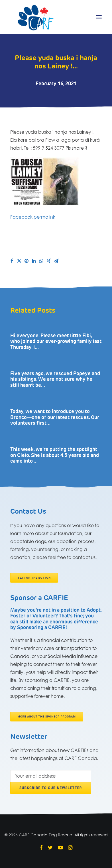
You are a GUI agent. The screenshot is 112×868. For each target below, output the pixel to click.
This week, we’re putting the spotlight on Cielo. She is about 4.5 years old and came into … (55, 456)
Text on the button (34, 578)
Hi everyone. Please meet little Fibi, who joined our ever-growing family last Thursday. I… (56, 342)
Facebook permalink (33, 217)
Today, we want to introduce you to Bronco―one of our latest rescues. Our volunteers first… (55, 418)
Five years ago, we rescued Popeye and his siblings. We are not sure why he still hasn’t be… (55, 380)
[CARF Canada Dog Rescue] (36, 17)
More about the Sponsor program (47, 716)
